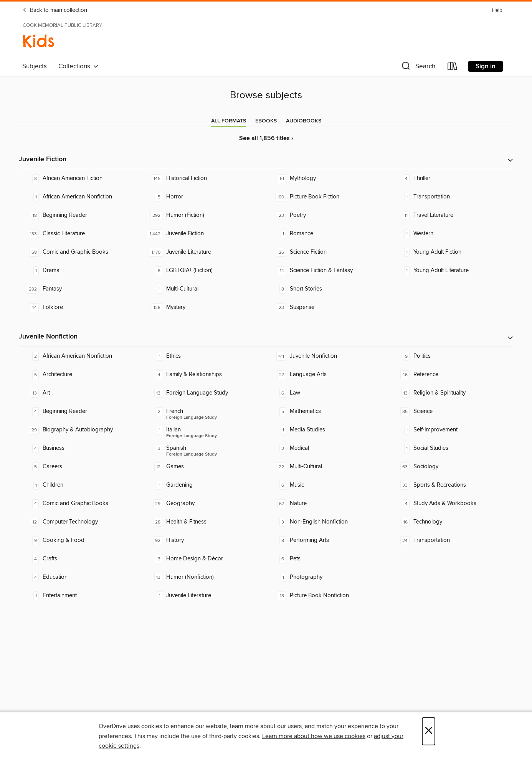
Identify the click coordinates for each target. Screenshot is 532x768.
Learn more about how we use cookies (314, 736)
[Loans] (453, 68)
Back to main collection (55, 10)
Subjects (35, 66)
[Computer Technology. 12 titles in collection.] (81, 522)
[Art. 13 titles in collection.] (81, 393)
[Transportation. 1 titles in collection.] (451, 197)
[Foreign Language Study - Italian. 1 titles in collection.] (204, 430)
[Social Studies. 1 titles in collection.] (451, 448)
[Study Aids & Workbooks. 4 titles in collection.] (451, 504)
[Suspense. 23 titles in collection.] (328, 307)
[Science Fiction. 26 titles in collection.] (328, 252)
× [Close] (429, 731)
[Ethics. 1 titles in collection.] (204, 356)
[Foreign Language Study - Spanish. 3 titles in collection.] (204, 448)
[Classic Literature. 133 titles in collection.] (81, 234)
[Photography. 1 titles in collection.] (328, 577)
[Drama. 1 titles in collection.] (81, 271)
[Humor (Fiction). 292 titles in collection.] (204, 215)
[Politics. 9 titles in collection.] (451, 356)
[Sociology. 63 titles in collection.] (451, 467)
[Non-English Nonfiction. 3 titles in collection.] (328, 522)
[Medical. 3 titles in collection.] (328, 448)
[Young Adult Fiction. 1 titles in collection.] (451, 252)
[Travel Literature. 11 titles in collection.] (451, 215)
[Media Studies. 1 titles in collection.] (328, 430)
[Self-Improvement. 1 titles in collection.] (451, 430)
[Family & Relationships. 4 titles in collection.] (204, 375)
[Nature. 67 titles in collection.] (328, 504)
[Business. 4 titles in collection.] (81, 448)
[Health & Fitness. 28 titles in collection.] (204, 522)
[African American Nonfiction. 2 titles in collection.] (81, 356)
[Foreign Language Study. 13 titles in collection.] (204, 393)
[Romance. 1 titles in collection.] (328, 234)
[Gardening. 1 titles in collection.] (204, 485)
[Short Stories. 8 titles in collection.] (328, 289)
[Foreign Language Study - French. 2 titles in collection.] (204, 411)
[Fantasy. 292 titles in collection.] (81, 289)
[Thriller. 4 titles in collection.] (451, 178)
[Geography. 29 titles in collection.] (204, 504)
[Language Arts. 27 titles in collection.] (328, 375)
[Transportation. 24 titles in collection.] (451, 540)
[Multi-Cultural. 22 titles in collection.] (328, 467)
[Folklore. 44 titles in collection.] (81, 307)
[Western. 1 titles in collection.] (451, 234)
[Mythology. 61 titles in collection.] (328, 178)
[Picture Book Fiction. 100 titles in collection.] (328, 197)
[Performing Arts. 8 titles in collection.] (328, 540)
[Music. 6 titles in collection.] (328, 485)
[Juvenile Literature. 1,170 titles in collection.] (204, 252)
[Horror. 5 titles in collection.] (204, 197)
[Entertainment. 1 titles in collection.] (81, 596)
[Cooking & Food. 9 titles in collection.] (81, 540)
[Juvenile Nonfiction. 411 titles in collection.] (328, 356)
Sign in (486, 66)
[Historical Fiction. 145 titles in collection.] (204, 178)
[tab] (229, 121)
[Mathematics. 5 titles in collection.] (328, 411)
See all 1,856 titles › (266, 138)
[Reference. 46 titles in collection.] (451, 375)
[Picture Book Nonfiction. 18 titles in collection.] (328, 596)
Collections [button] (78, 66)
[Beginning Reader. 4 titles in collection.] (81, 411)
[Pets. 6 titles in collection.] (328, 559)
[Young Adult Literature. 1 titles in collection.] (451, 271)
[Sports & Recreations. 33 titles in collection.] (451, 485)
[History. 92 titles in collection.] (204, 540)
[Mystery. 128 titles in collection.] (204, 307)
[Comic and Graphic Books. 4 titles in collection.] (81, 504)
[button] (418, 68)
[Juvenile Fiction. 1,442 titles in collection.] (204, 234)
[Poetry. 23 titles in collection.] (328, 215)
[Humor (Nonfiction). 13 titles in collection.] (204, 577)
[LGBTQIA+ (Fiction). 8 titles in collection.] (204, 271)
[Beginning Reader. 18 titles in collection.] (81, 215)
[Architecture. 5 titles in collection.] (81, 375)
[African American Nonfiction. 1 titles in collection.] (81, 197)
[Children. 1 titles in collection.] (81, 485)
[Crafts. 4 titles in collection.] (81, 559)
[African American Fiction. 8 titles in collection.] (81, 178)
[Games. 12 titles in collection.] (204, 467)
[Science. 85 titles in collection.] (451, 411)
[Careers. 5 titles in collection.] (81, 467)
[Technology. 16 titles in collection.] (451, 522)
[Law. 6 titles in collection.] (328, 393)
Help (497, 11)
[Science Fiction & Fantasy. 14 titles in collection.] (328, 271)
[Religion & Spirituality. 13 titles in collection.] (451, 393)
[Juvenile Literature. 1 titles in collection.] (204, 596)
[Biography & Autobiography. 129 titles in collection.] (81, 430)
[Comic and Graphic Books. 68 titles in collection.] (81, 252)
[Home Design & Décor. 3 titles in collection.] (204, 559)
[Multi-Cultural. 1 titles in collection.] (204, 289)
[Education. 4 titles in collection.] (81, 577)
